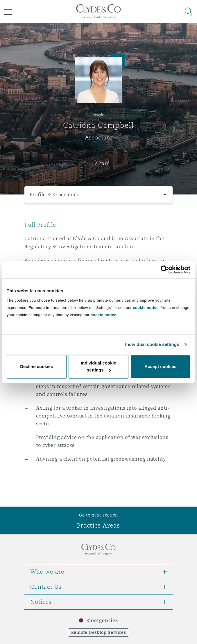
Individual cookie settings (152, 344)
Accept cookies (160, 366)
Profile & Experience (55, 195)
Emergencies (102, 621)
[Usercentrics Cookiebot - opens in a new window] (165, 270)
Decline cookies (36, 366)
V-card (102, 163)
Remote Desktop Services (99, 632)
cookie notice (146, 308)
